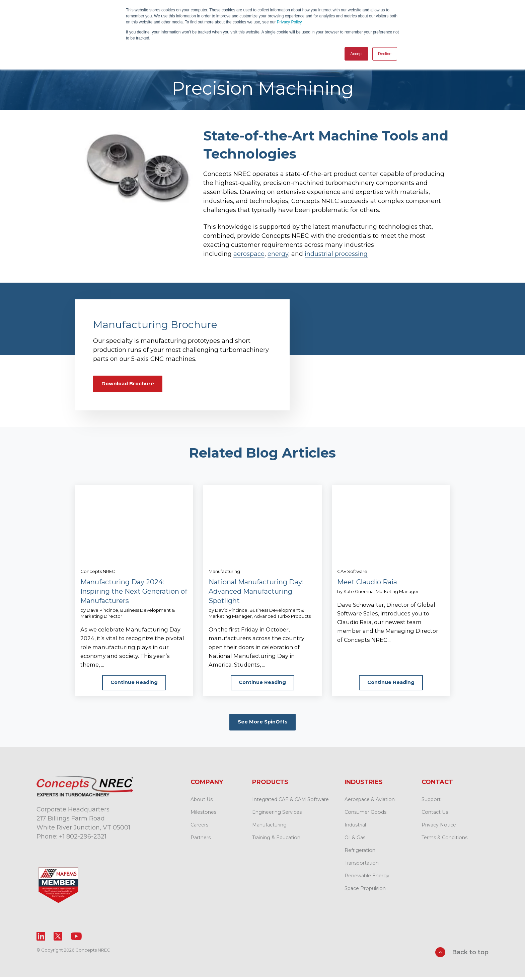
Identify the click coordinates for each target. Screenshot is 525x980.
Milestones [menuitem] (203, 816)
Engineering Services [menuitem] (277, 816)
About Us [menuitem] (202, 804)
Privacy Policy (289, 22)
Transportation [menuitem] (362, 867)
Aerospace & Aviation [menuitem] (370, 804)
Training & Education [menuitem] (276, 842)
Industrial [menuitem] (355, 829)
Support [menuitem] (431, 804)
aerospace (249, 252)
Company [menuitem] (207, 786)
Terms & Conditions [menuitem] (444, 842)
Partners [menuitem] (201, 842)
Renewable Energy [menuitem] (367, 880)
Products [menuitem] (270, 786)
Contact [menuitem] (437, 786)
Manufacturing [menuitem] (269, 829)
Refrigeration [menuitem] (360, 855)
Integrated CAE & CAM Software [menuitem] (290, 804)
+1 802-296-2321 (83, 841)
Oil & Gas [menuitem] (355, 842)
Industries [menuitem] (364, 786)
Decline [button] (385, 54)
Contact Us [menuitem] (435, 816)
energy (278, 252)
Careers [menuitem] (199, 829)
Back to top (462, 957)
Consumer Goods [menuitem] (365, 816)
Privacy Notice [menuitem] (439, 829)
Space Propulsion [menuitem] (365, 893)
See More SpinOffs (262, 726)
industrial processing (336, 252)
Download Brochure (131, 383)
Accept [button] (356, 54)
